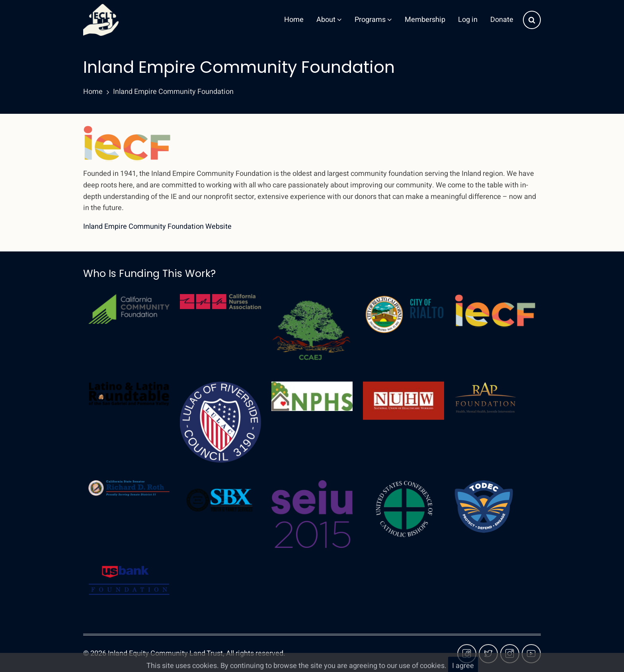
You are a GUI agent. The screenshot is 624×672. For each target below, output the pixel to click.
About (329, 20)
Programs (373, 20)
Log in (468, 20)
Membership (425, 20)
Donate (502, 20)
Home (294, 20)
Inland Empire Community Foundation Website (157, 227)
